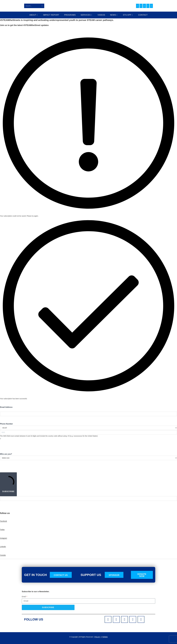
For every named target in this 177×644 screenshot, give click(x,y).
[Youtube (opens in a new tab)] (148, 6)
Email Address (6, 407)
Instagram (3, 538)
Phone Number (6, 424)
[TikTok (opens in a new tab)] (151, 6)
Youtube (3, 555)
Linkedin (3, 547)
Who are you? (6, 454)
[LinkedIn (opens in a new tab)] (144, 6)
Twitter (2, 530)
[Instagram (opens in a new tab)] (141, 6)
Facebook (3, 521)
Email (24, 597)
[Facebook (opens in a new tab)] (138, 6)
